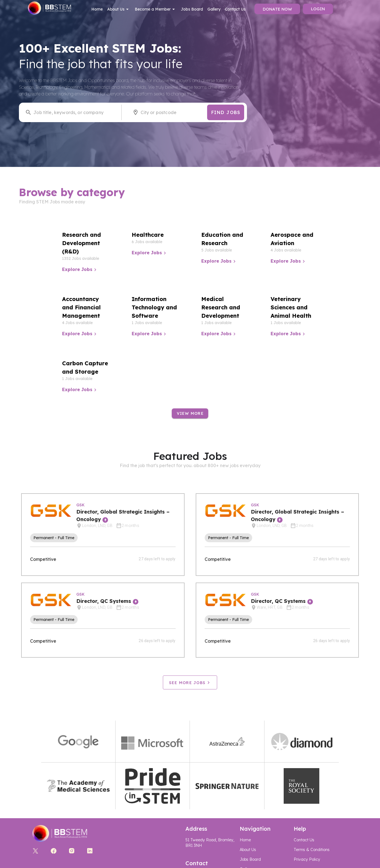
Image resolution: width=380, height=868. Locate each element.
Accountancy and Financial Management (81, 307)
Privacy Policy (307, 859)
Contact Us (235, 9)
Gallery (214, 9)
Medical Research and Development (221, 307)
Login (318, 9)
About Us (119, 9)
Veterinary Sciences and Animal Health (291, 307)
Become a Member (156, 9)
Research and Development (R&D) (82, 243)
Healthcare (148, 235)
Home (97, 9)
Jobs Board (192, 9)
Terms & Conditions (312, 850)
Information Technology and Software (154, 307)
